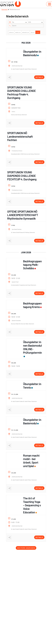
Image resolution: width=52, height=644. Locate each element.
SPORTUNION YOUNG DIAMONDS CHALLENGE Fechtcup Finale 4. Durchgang (21, 92)
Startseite (4, 9)
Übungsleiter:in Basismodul (32, 53)
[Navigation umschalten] (50, 4)
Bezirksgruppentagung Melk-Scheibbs (32, 265)
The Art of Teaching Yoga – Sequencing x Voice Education (32, 505)
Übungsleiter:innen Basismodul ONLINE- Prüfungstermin (32, 347)
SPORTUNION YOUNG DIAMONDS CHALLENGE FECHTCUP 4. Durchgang (22, 176)
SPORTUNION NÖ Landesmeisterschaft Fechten (20, 136)
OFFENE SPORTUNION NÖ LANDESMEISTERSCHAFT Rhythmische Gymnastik (23, 215)
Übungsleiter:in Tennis (32, 386)
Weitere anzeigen (26, 548)
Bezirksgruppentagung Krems (32, 305)
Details (39, 77)
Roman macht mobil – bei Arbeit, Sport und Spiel (31, 461)
